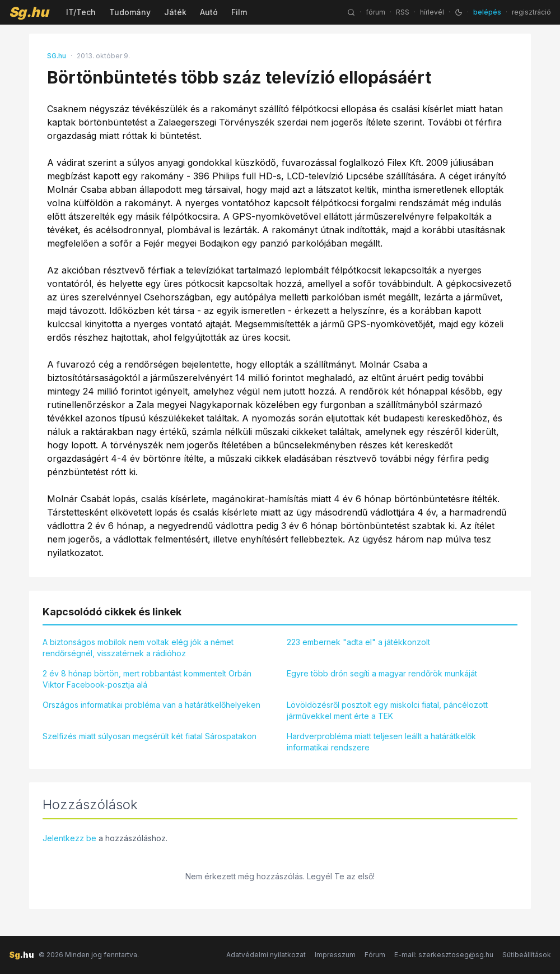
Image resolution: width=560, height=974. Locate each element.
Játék (175, 12)
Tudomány (130, 12)
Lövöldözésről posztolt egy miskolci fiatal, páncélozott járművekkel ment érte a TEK (387, 710)
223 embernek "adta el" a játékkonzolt (358, 642)
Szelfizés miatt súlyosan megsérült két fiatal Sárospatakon (150, 736)
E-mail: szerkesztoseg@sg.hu (444, 955)
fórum (375, 12)
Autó (209, 12)
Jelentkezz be (69, 838)
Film (239, 12)
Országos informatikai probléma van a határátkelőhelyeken (151, 705)
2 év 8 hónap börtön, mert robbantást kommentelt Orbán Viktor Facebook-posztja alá (147, 679)
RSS (403, 12)
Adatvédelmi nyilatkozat (266, 955)
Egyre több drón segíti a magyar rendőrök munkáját (382, 673)
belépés (487, 12)
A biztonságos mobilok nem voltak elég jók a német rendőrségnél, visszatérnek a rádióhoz (138, 648)
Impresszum (335, 955)
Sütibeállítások (527, 955)
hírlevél (432, 12)
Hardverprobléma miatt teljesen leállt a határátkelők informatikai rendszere (381, 742)
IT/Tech (81, 12)
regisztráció (531, 12)
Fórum (375, 955)
